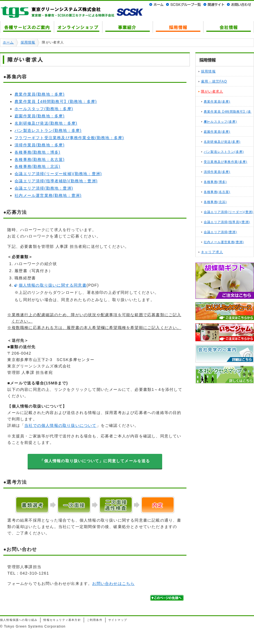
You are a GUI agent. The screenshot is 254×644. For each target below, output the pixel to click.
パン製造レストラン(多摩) (224, 152)
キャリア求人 (212, 252)
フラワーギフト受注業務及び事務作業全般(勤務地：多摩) (69, 138)
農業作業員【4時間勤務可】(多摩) (228, 113)
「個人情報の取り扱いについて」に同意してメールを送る (95, 461)
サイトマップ (118, 620)
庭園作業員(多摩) (217, 132)
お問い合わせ (239, 5)
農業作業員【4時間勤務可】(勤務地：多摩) (56, 101)
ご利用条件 (95, 620)
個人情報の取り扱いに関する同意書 (53, 285)
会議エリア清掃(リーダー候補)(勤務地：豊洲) (58, 174)
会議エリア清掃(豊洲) (220, 232)
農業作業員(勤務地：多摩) (39, 94)
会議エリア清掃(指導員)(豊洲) (227, 222)
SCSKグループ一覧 (183, 5)
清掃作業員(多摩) (217, 172)
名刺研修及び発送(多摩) (222, 142)
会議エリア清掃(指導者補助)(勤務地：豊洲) (56, 181)
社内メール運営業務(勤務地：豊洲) (48, 195)
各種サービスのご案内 (27, 27)
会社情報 (229, 27)
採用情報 (178, 27)
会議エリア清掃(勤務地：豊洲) (44, 188)
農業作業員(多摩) (217, 101)
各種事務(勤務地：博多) (37, 152)
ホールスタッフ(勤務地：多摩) (44, 109)
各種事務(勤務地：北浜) (37, 166)
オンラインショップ (78, 27)
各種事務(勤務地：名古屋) (39, 159)
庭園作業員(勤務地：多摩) (39, 116)
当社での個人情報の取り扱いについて (60, 425)
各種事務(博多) (215, 182)
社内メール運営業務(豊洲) (224, 242)
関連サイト (214, 5)
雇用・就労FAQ (214, 81)
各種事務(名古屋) (217, 192)
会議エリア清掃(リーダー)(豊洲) (229, 212)
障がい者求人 (212, 91)
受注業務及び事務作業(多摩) (226, 162)
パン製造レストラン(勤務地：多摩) (48, 130)
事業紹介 (127, 27)
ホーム (157, 5)
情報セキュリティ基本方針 (62, 620)
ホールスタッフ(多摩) (220, 122)
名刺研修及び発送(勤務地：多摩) (46, 123)
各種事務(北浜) (215, 202)
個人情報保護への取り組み (19, 620)
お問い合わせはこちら (113, 584)
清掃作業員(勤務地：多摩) (39, 145)
